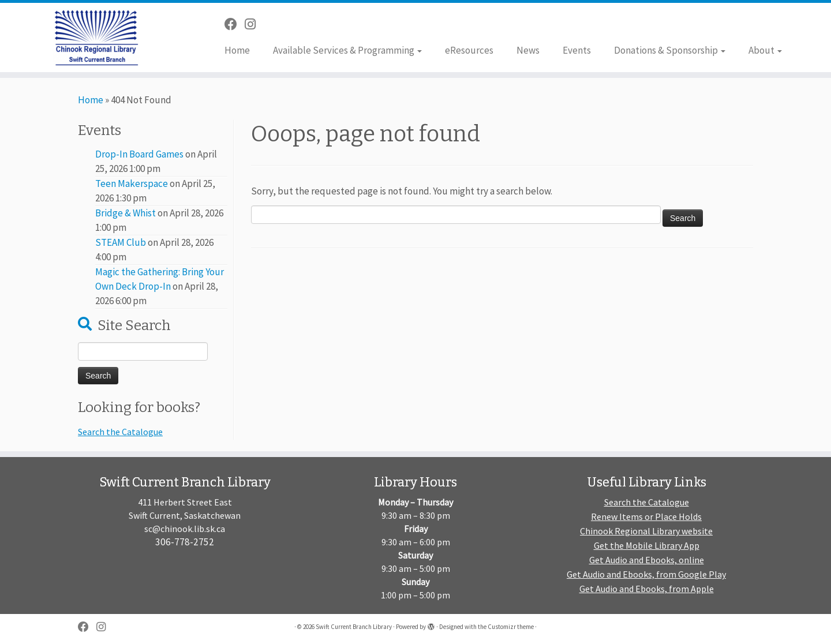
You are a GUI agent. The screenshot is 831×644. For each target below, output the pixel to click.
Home (237, 50)
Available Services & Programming (347, 50)
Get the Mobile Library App (647, 545)
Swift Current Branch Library (354, 627)
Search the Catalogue (120, 432)
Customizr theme (511, 627)
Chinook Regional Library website (646, 531)
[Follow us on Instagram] (254, 24)
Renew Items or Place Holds (646, 516)
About (765, 50)
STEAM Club (121, 242)
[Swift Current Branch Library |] (96, 38)
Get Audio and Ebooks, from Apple (647, 589)
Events (577, 50)
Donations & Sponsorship (670, 50)
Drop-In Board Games (139, 154)
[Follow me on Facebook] (235, 24)
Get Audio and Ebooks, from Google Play (646, 574)
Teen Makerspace (132, 184)
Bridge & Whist (126, 213)
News (528, 50)
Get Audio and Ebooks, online (647, 560)
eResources (469, 50)
